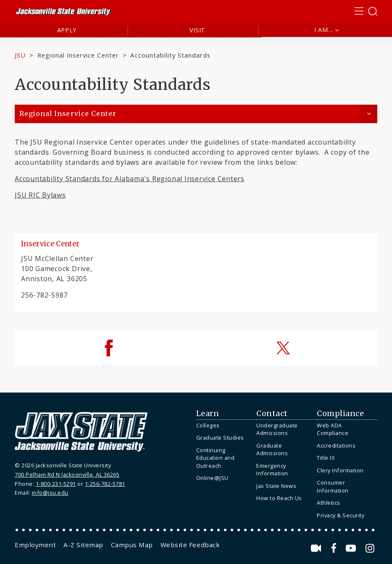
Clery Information (340, 470)
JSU (20, 55)
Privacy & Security (341, 515)
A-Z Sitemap (83, 545)
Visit (198, 30)
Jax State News (276, 486)
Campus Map (132, 545)
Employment (35, 545)
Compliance (340, 414)
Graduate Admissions (272, 449)
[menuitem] (224, 426)
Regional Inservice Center (78, 55)
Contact (272, 414)
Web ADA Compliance (333, 429)
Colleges (208, 425)
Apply (67, 30)
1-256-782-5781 (105, 484)
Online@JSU (212, 478)
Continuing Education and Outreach (216, 458)
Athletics (329, 503)
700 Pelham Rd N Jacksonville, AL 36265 (67, 474)
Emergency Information (272, 470)
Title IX (326, 458)
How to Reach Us (279, 498)
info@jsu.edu (50, 493)
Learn (208, 414)
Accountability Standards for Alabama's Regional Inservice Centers (130, 179)
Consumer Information (333, 486)
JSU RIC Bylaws (40, 195)
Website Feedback (190, 545)
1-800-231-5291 (56, 484)
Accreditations (336, 445)
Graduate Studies (220, 437)
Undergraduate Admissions (277, 429)
